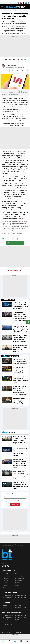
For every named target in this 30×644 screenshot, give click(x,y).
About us (4, 630)
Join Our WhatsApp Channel (15, 60)
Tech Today (6, 576)
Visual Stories (20, 578)
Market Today (7, 574)
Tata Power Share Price (8, 624)
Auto (18, 585)
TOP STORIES (9, 300)
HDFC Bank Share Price (8, 597)
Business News (4, 10)
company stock (17, 10)
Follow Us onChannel (15, 243)
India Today (18, 1)
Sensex (5, 605)
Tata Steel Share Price (22, 597)
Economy (19, 574)
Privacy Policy (19, 632)
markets (10, 10)
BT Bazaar (12, 1)
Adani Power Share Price (22, 595)
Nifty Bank (6, 607)
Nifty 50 (19, 605)
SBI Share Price (20, 620)
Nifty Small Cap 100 (22, 607)
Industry (5, 585)
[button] (27, 642)
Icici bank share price (8, 622)
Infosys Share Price (8, 620)
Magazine (19, 581)
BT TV (18, 583)
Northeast (25, 1)
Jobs (4, 587)
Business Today (5, 1)
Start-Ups (6, 583)
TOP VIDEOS (11, 356)
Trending (5, 581)
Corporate (6, 578)
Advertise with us (6, 632)
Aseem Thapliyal (11, 65)
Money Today (20, 576)
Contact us (18, 630)
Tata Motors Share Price (8, 595)
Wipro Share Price (21, 622)
